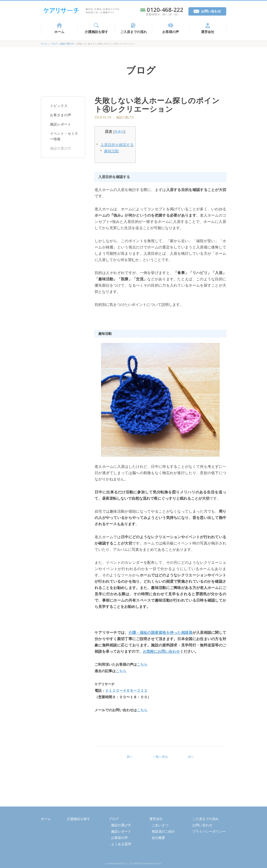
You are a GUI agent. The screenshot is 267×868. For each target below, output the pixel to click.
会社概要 (158, 838)
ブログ (54, 44)
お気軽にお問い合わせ (161, 651)
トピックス (59, 106)
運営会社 (208, 32)
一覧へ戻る (160, 757)
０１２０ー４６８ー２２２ (126, 691)
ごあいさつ (160, 825)
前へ (130, 757)
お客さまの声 (61, 115)
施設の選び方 (67, 44)
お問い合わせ (211, 11)
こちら (142, 664)
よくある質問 (121, 844)
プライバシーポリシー (209, 832)
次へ (191, 757)
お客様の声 (171, 32)
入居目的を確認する (117, 145)
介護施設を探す (96, 32)
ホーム (59, 32)
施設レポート (61, 124)
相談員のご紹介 (163, 832)
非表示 (119, 132)
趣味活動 (111, 151)
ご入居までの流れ (133, 32)
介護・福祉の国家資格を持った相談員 (160, 633)
